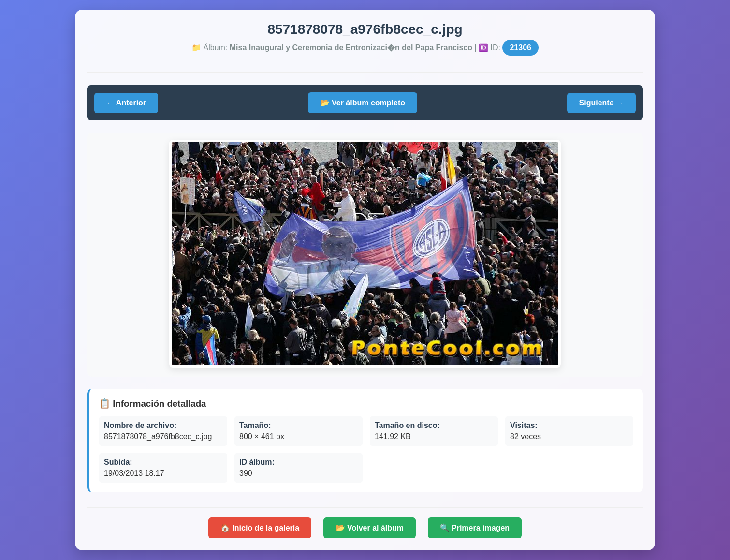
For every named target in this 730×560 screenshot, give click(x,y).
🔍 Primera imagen (475, 528)
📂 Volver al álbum (370, 528)
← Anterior (126, 103)
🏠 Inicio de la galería (260, 528)
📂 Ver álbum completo (363, 103)
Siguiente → (601, 103)
